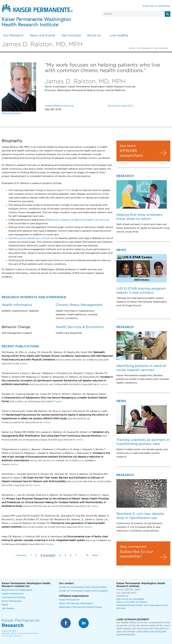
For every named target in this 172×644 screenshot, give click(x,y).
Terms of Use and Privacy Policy (25, 633)
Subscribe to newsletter (156, 6)
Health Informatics (17, 305)
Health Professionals (13, 594)
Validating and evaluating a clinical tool (31, 238)
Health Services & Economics (80, 327)
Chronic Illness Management (79, 305)
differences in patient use (60, 220)
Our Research (13, 36)
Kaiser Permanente (69, 600)
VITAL (66, 190)
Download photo (12, 113)
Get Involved (71, 36)
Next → (97, 555)
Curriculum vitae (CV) (120, 106)
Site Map (6, 633)
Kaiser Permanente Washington (76, 603)
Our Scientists (161, 48)
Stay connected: (133, 547)
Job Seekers (8, 609)
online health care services (94, 220)
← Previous (20, 555)
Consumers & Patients (13, 597)
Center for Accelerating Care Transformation (83, 587)
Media (5, 605)
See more (128, 146)
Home (132, 48)
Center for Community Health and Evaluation (83, 591)
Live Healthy (119, 36)
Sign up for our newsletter (130, 599)
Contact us (122, 596)
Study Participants (12, 601)
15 (87, 555)
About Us (94, 36)
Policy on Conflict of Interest (132, 602)
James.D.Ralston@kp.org (59, 106)
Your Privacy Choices (11, 636)
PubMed (23, 364)
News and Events (43, 36)
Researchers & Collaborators (17, 590)
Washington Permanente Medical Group (80, 607)
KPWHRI (12, 631)
